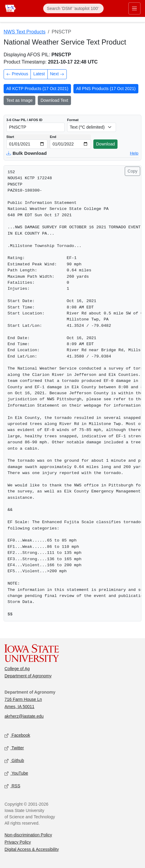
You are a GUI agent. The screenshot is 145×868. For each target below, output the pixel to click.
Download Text (54, 100)
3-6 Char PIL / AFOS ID (24, 120)
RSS (12, 786)
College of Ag (17, 669)
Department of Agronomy (28, 676)
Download (105, 144)
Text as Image (19, 100)
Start (10, 137)
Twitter (14, 748)
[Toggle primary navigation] (134, 8)
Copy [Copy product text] (132, 171)
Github (14, 761)
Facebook (17, 735)
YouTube (16, 773)
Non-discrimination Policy (28, 835)
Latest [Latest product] (39, 74)
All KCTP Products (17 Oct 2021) (37, 89)
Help (134, 153)
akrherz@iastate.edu (24, 716)
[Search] (73, 8)
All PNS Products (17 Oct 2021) (106, 89)
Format (73, 120)
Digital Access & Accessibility (32, 849)
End (53, 137)
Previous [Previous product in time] (17, 75)
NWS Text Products (24, 32)
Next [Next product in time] (57, 75)
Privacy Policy (18, 842)
